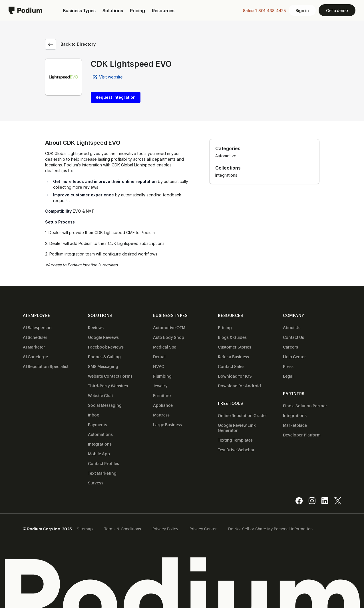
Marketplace (295, 425)
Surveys (96, 483)
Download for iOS (235, 376)
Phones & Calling (104, 356)
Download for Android (239, 385)
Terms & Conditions (123, 529)
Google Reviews (103, 337)
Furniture (162, 395)
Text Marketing (102, 473)
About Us (292, 327)
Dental (159, 356)
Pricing (225, 327)
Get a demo (337, 10)
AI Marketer (34, 347)
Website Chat (100, 395)
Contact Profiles (103, 463)
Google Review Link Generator (237, 427)
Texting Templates (235, 440)
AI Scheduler (35, 337)
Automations (100, 434)
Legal (288, 376)
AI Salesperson (37, 327)
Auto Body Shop (169, 337)
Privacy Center (203, 529)
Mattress (161, 415)
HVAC (159, 366)
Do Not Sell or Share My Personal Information (270, 529)
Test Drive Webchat (236, 449)
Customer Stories (235, 347)
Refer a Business (233, 356)
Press (288, 366)
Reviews (96, 327)
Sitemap (85, 529)
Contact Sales (231, 366)
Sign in (302, 10)
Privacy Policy (165, 529)
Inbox (93, 415)
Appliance (163, 405)
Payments (97, 424)
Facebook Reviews (106, 347)
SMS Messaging (103, 366)
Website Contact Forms (110, 376)
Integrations (100, 444)
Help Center (294, 356)
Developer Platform (302, 435)
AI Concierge (35, 356)
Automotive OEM (169, 327)
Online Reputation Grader (243, 415)
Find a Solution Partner (305, 405)
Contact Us (293, 337)
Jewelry (160, 385)
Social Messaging (105, 405)
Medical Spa (165, 347)
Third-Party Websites (108, 385)
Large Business (167, 424)
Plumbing (162, 376)
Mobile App (99, 453)
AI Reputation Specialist (46, 366)
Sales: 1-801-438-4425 (264, 10)
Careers (290, 347)
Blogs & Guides (232, 337)
